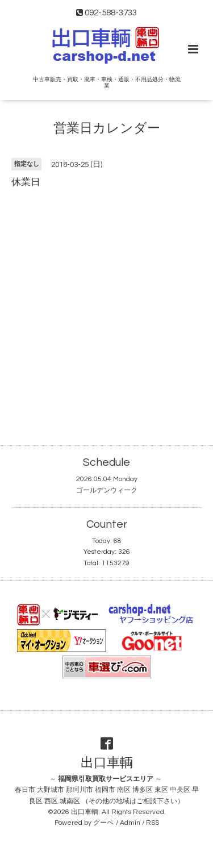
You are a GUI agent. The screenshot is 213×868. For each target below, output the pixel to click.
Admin (130, 823)
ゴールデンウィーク (107, 491)
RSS (153, 823)
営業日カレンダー (107, 129)
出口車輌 (107, 763)
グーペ (103, 823)
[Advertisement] (106, 307)
